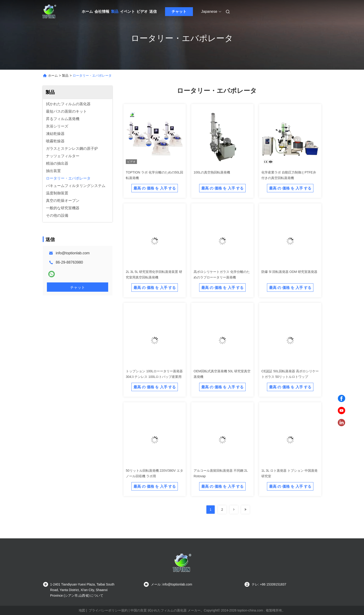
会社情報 (102, 11)
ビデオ (142, 11)
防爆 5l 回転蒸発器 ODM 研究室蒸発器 (289, 272)
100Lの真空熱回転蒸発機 (212, 172)
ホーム (87, 11)
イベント (127, 11)
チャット (179, 11)
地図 (82, 610)
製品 (115, 11)
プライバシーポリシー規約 (108, 610)
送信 (153, 11)
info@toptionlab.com (73, 253)
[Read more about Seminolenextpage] (234, 510)
